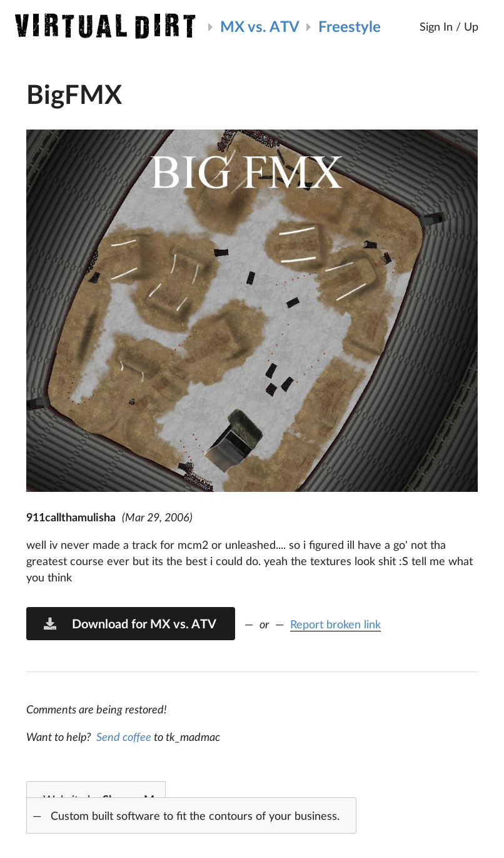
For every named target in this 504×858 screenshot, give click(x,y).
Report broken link (335, 624)
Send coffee (124, 737)
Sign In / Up (449, 26)
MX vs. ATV (260, 26)
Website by (183, 808)
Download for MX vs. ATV (129, 623)
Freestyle (350, 26)
